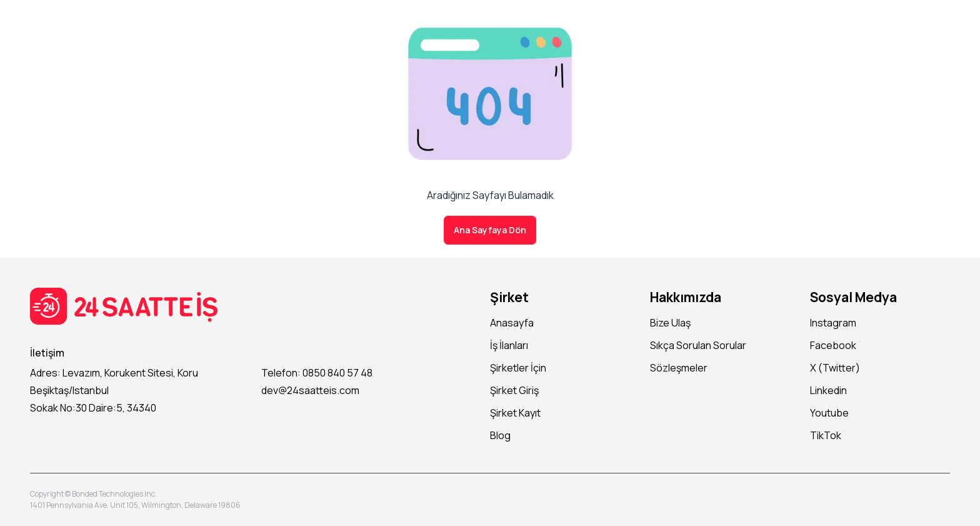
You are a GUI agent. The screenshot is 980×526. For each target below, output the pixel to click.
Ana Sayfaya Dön (490, 230)
